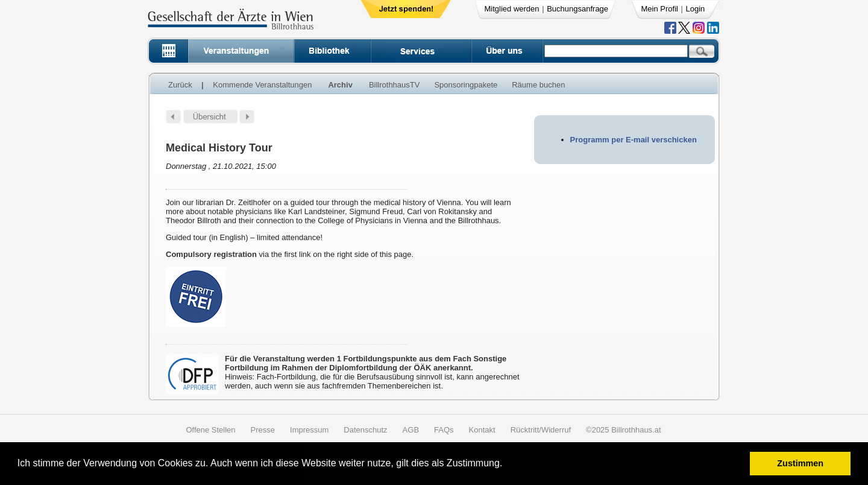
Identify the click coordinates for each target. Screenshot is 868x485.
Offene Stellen (210, 430)
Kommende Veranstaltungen (262, 85)
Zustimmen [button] (800, 463)
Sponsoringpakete (466, 85)
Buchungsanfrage (577, 9)
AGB (411, 430)
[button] (507, 465)
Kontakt (482, 430)
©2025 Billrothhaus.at (624, 430)
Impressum (309, 430)
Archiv (340, 85)
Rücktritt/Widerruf (541, 430)
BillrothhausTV (395, 85)
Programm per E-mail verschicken (634, 140)
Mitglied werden (512, 9)
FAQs (444, 430)
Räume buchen (538, 85)
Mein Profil (660, 9)
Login (696, 9)
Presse (263, 430)
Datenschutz (365, 430)
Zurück (180, 85)
